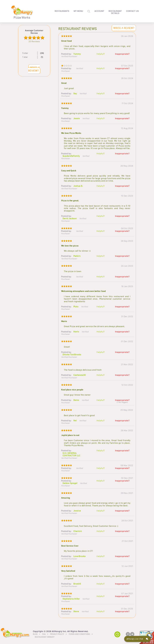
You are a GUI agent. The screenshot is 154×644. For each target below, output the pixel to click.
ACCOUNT (99, 11)
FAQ (44, 634)
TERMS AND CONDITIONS (79, 634)
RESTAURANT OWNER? (45, 637)
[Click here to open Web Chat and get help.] (137, 639)
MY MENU (78, 11)
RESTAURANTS (62, 11)
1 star (25, 57)
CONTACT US (132, 11)
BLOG (35, 634)
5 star (25, 53)
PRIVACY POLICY (57, 634)
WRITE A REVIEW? (34, 69)
